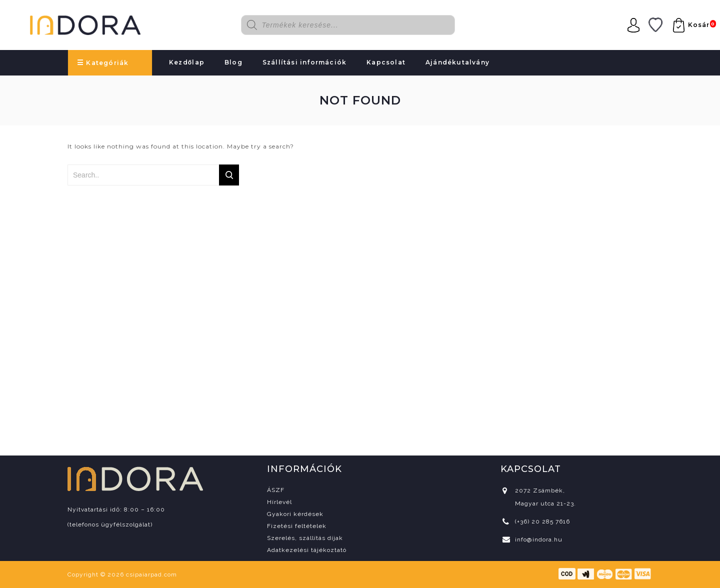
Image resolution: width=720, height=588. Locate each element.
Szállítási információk (304, 62)
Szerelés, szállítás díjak (305, 538)
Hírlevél (279, 502)
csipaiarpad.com (151, 574)
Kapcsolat (386, 62)
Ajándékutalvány (457, 62)
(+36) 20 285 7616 (542, 521)
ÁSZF (276, 490)
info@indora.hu (539, 539)
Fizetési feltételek (297, 526)
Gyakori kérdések (295, 514)
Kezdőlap (187, 62)
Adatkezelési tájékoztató (307, 550)
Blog (233, 62)
